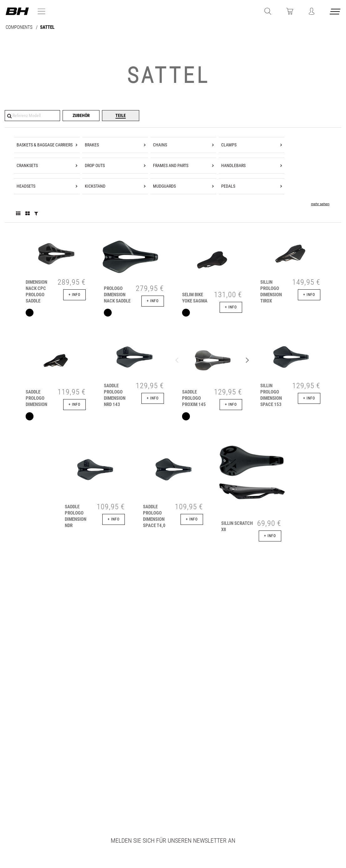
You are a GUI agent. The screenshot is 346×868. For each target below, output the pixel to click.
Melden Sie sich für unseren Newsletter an (173, 840)
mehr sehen (320, 204)
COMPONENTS (20, 27)
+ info (74, 295)
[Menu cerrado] (336, 13)
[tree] (173, 175)
